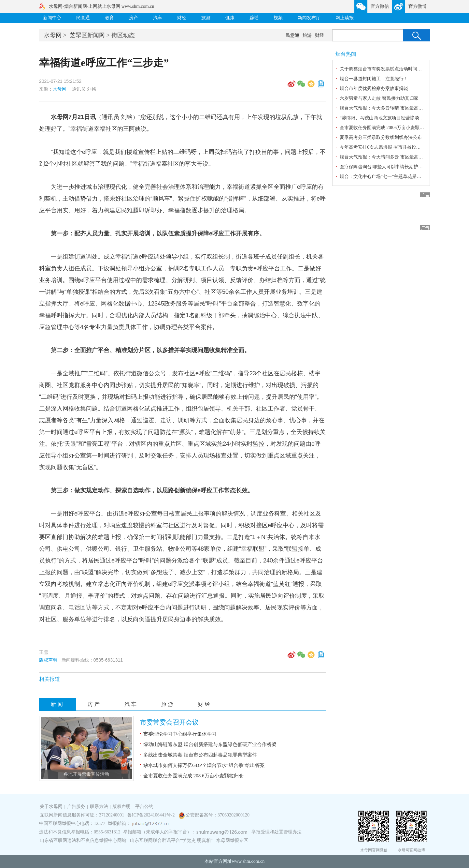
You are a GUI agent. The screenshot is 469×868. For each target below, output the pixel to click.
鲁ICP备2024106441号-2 (152, 815)
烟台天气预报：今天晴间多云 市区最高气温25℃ (388, 157)
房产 (134, 18)
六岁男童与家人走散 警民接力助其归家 (379, 98)
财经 (182, 18)
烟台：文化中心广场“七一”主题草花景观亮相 (385, 177)
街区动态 (123, 35)
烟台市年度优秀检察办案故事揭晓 (374, 89)
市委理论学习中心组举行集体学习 (180, 734)
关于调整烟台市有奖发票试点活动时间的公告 (385, 69)
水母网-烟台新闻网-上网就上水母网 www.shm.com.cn (101, 6)
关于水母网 (52, 807)
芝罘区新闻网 (87, 35)
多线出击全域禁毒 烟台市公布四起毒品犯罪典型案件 (200, 755)
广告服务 (76, 807)
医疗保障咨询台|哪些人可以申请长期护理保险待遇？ (393, 167)
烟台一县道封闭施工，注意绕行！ (374, 79)
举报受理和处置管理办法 (277, 832)
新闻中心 (52, 18)
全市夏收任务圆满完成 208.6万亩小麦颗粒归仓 (193, 776)
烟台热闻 (346, 54)
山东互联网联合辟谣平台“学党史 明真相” (171, 840)
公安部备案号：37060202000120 (218, 815)
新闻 (58, 704)
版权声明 (48, 660)
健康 (230, 18)
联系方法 (99, 807)
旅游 (206, 18)
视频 (278, 18)
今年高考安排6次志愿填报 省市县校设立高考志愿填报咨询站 (401, 147)
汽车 (158, 18)
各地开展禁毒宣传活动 (86, 774)
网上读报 (345, 18)
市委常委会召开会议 (169, 722)
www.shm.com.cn (248, 861)
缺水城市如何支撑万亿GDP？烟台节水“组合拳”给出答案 (204, 765)
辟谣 (254, 18)
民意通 (83, 18)
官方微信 (380, 6)
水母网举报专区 (232, 840)
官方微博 (418, 6)
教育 (109, 18)
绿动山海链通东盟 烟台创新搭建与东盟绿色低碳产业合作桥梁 (210, 744)
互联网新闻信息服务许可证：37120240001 (82, 815)
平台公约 (144, 807)
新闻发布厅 (309, 18)
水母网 (53, 35)
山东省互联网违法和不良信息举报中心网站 (83, 840)
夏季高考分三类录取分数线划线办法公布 (381, 137)
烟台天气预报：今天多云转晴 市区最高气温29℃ (388, 108)
